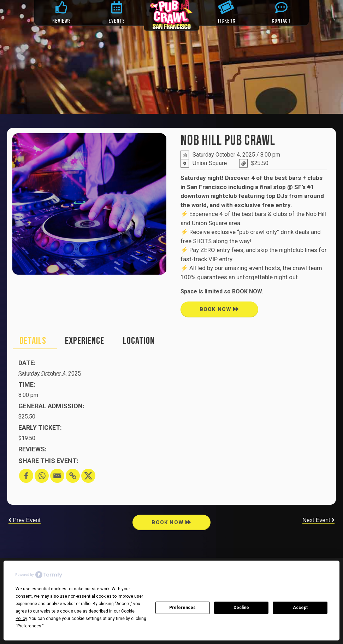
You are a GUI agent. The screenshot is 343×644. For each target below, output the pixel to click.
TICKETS (226, 21)
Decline (241, 608)
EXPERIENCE (85, 341)
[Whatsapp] (42, 476)
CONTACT (281, 21)
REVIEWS (62, 21)
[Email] (57, 476)
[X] (88, 476)
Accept (300, 608)
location (139, 341)
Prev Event (25, 520)
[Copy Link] (73, 476)
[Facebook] (26, 476)
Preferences (182, 608)
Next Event (318, 520)
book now (219, 309)
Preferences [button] (29, 626)
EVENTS (117, 21)
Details (33, 341)
